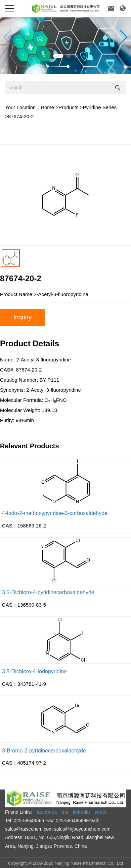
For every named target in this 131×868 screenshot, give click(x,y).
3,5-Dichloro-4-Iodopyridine (34, 671)
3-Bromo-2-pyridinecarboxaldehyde (44, 751)
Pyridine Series (100, 107)
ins (65, 812)
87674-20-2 (21, 116)
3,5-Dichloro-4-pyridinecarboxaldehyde (48, 592)
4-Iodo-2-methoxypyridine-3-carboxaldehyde (55, 513)
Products (68, 107)
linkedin (81, 812)
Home (47, 107)
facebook (47, 812)
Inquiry (23, 317)
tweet (101, 812)
